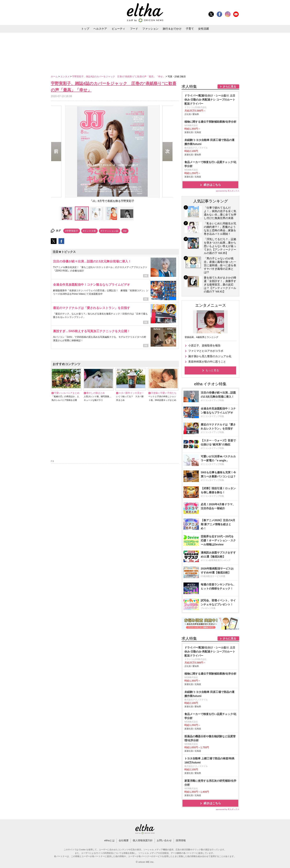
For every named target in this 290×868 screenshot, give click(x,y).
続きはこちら (212, 185)
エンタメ (65, 77)
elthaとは (109, 840)
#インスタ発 (90, 231)
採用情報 (181, 840)
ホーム (55, 77)
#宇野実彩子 (72, 231)
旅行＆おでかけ (172, 29)
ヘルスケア (100, 29)
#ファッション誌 (110, 231)
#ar (125, 231)
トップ (85, 29)
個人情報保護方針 (143, 840)
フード (134, 29)
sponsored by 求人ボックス (227, 191)
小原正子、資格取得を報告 (204, 345)
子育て (190, 29)
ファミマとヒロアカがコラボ (206, 351)
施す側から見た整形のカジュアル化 (210, 356)
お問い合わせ (164, 840)
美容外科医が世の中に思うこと (207, 362)
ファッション (150, 29)
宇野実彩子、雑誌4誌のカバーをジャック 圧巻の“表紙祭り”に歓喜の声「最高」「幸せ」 (119, 77)
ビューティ (118, 29)
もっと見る (212, 370)
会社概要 (124, 840)
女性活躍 (203, 29)
